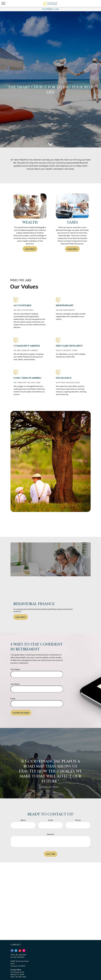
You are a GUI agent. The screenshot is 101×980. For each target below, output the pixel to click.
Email (13, 699)
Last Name (15, 684)
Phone (78, 820)
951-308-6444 (21, 955)
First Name (15, 669)
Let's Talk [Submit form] (51, 854)
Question (51, 834)
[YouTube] (20, 951)
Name (23, 820)
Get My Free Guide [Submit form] (21, 713)
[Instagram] (24, 951)
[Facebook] (12, 951)
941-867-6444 (21, 977)
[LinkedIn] (16, 951)
